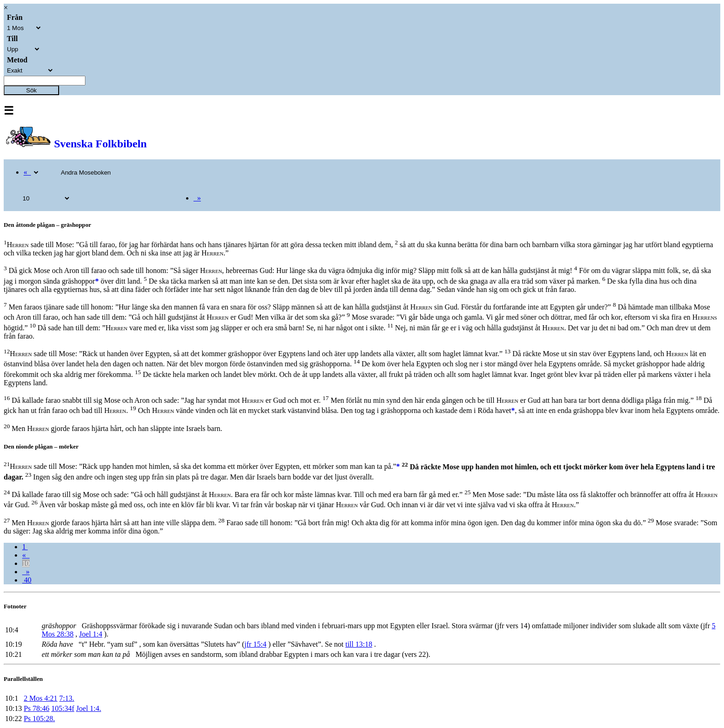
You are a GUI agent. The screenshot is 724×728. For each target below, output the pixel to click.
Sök (32, 90)
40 (27, 580)
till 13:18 (359, 644)
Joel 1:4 (90, 634)
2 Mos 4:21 (40, 698)
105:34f (63, 708)
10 (26, 563)
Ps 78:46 (36, 708)
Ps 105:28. (39, 719)
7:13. (66, 698)
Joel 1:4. (89, 708)
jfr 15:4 (255, 644)
